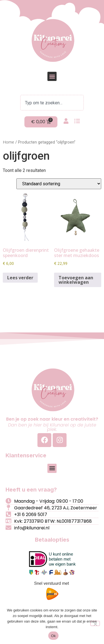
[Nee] (95, 623)
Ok (53, 636)
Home (8, 142)
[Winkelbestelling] (59, 184)
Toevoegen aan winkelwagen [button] (76, 280)
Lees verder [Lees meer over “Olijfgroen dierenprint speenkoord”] (20, 278)
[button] (52, 76)
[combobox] (52, 103)
